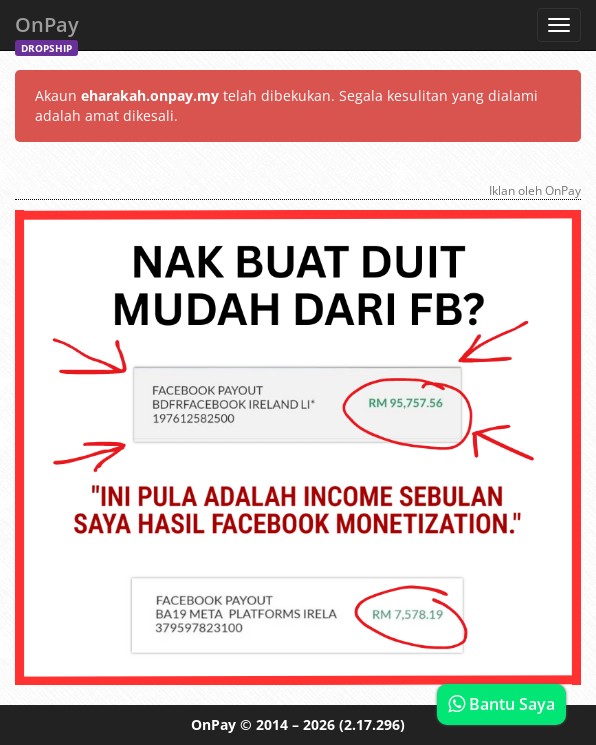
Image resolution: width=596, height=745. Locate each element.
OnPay (47, 30)
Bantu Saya (501, 704)
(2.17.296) (372, 724)
